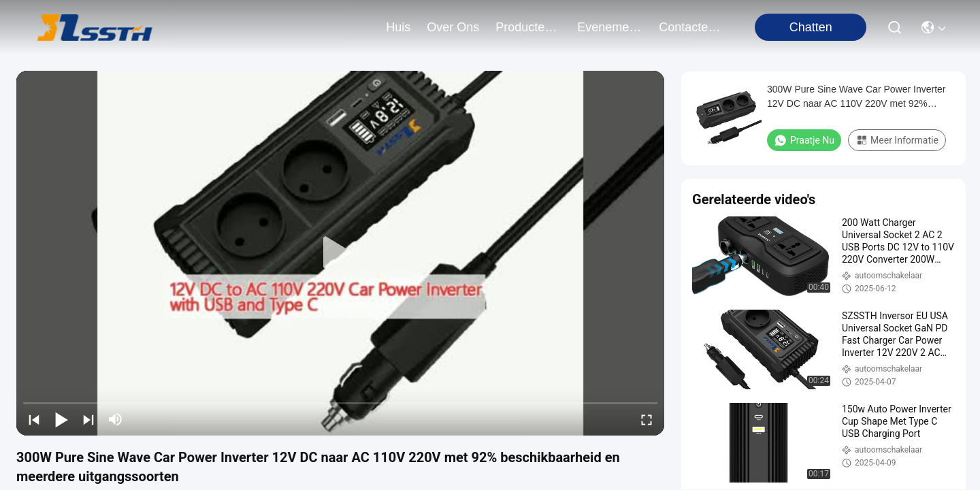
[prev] (34, 419)
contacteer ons (691, 27)
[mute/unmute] (116, 419)
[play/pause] (61, 419)
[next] (88, 419)
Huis (398, 27)
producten (528, 27)
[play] (340, 253)
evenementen (610, 27)
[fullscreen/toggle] (647, 419)
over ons (453, 27)
